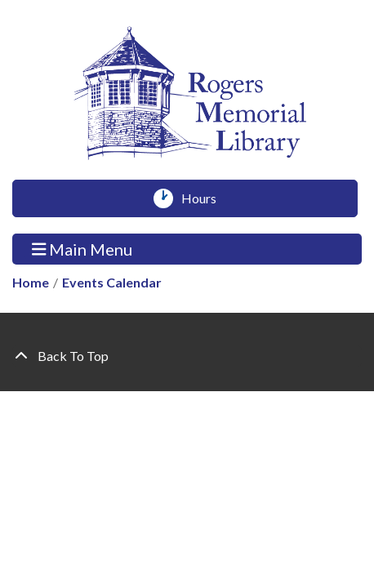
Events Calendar (112, 282)
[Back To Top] (187, 356)
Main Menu (82, 249)
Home (31, 282)
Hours (205, 198)
